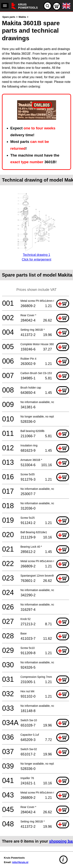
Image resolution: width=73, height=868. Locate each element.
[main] (36, 431)
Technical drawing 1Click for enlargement (36, 255)
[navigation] (5, 6)
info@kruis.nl (20, 862)
